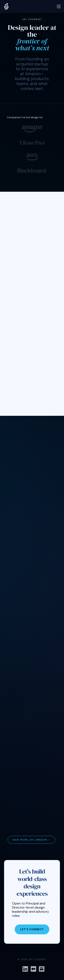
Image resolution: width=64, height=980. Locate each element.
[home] (6, 6)
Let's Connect (32, 929)
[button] (59, 6)
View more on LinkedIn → (31, 840)
